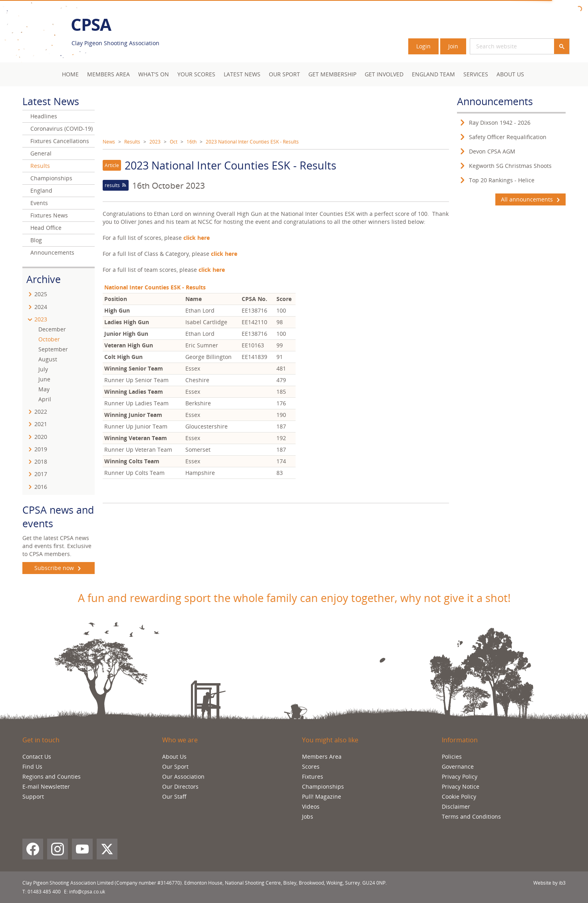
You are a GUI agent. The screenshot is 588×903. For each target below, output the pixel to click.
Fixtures (313, 776)
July (43, 369)
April (45, 399)
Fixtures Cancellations (60, 141)
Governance (458, 766)
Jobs (308, 816)
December (52, 329)
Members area (108, 74)
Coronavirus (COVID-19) (62, 129)
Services (476, 74)
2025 (41, 294)
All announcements (530, 199)
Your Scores (196, 74)
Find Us (32, 766)
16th (192, 142)
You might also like (330, 740)
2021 (41, 424)
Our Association (183, 776)
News (109, 142)
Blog (36, 240)
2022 (41, 412)
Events (39, 203)
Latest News (242, 74)
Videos (311, 806)
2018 (41, 461)
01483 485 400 (44, 892)
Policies (452, 756)
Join (453, 46)
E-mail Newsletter (46, 786)
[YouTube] (82, 849)
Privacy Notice (461, 786)
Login (423, 46)
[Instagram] (58, 849)
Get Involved (384, 74)
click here (212, 270)
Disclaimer (456, 806)
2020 (41, 437)
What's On (154, 74)
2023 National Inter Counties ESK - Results (252, 142)
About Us (510, 74)
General (41, 153)
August (48, 359)
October (49, 339)
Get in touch (41, 740)
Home (70, 74)
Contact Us (37, 756)
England (41, 190)
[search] (512, 46)
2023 (155, 142)
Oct (174, 142)
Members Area (322, 756)
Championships (51, 178)
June (44, 379)
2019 (41, 449)
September (53, 349)
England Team (433, 74)
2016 (41, 487)
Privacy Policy (460, 776)
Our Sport (284, 74)
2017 (41, 474)
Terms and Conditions (471, 816)
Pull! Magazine (322, 796)
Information (460, 740)
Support (33, 796)
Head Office (46, 228)
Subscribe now (59, 568)
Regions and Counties (52, 776)
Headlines (44, 116)
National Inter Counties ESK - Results (155, 287)
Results (132, 142)
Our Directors (180, 786)
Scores (311, 766)
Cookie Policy (459, 796)
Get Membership (332, 74)
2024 (41, 307)
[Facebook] (33, 849)
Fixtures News (49, 215)
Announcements (52, 252)
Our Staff (174, 796)
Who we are (180, 740)
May (44, 389)
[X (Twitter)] (107, 849)
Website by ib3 (549, 883)
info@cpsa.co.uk (87, 892)
